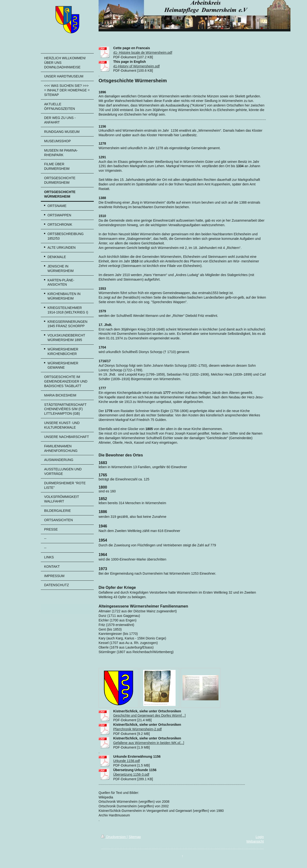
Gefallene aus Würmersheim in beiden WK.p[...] (149, 743)
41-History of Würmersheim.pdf (136, 66)
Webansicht (255, 841)
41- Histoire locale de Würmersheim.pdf (143, 53)
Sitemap (135, 837)
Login (260, 837)
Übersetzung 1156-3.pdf (131, 774)
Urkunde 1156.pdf (127, 761)
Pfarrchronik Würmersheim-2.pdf (137, 729)
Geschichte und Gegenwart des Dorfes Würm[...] (149, 715)
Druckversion (114, 837)
